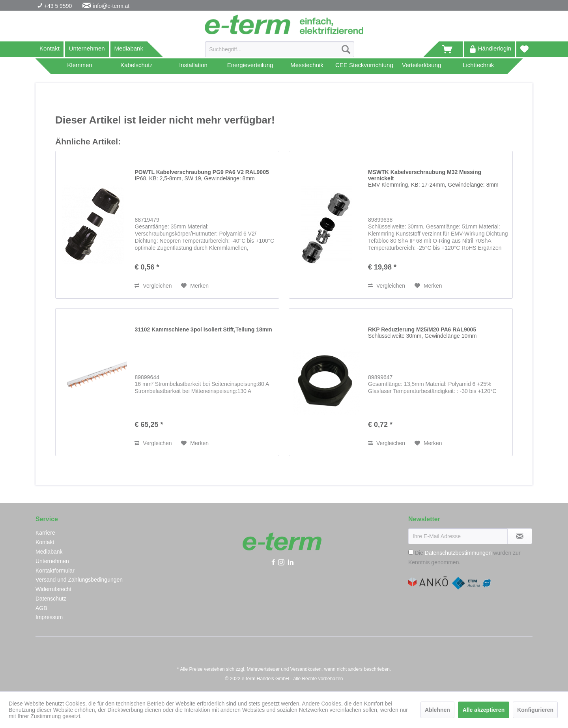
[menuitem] (280, 52)
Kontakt (50, 48)
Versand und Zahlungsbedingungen (79, 580)
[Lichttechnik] (478, 66)
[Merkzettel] (524, 49)
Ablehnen (437, 710)
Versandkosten (306, 669)
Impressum (49, 617)
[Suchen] (346, 49)
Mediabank (129, 48)
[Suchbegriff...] (280, 49)
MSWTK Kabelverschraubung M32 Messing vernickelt (433, 178)
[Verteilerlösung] (422, 66)
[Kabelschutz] (136, 66)
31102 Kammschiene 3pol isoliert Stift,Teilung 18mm (203, 329)
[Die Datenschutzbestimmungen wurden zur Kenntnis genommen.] (411, 552)
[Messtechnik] (307, 66)
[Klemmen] (80, 66)
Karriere (45, 533)
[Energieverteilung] (250, 66)
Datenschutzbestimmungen (458, 553)
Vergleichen (153, 286)
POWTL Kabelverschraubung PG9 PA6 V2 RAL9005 (202, 175)
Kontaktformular (55, 571)
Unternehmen (87, 48)
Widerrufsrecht (53, 589)
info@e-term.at (111, 6)
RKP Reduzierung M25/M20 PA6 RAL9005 (422, 333)
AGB (41, 608)
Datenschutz (51, 599)
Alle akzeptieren (484, 710)
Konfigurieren (535, 710)
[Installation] (193, 66)
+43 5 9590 (57, 6)
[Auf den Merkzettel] (195, 286)
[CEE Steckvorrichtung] (364, 66)
